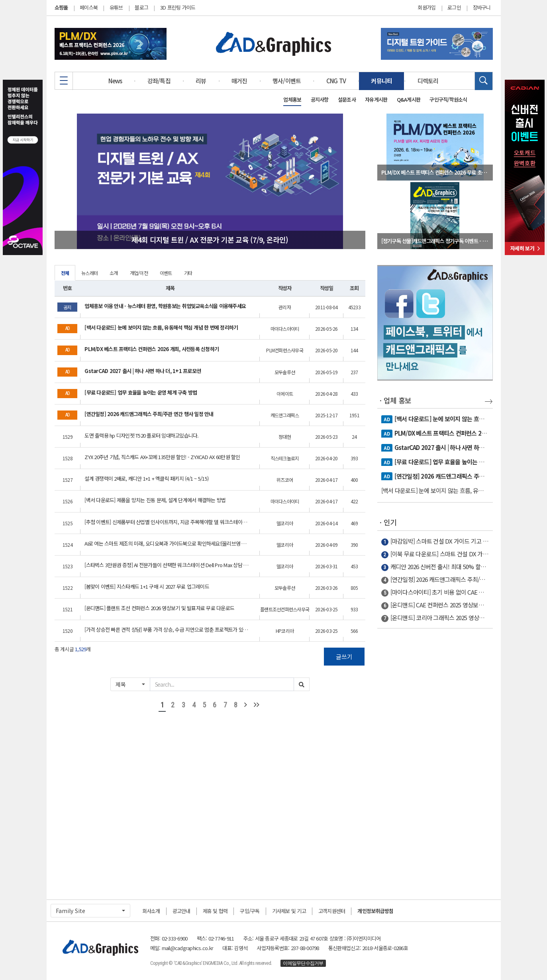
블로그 (141, 7)
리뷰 (201, 81)
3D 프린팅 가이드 (178, 7)
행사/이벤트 (287, 81)
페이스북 (89, 7)
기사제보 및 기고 (289, 911)
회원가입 (426, 8)
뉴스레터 (89, 273)
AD (387, 419)
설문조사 (347, 99)
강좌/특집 (159, 81)
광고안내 (181, 911)
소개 (114, 273)
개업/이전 (139, 273)
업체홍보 (292, 99)
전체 (65, 273)
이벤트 (166, 273)
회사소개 (151, 911)
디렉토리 (428, 81)
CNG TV (336, 81)
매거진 (239, 81)
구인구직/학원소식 (448, 99)
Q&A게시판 (409, 99)
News (115, 81)
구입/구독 (250, 911)
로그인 (454, 8)
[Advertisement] (435, 760)
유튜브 (116, 7)
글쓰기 (344, 657)
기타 (188, 273)
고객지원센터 (332, 911)
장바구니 (482, 8)
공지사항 (320, 99)
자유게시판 (376, 99)
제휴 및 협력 (215, 911)
